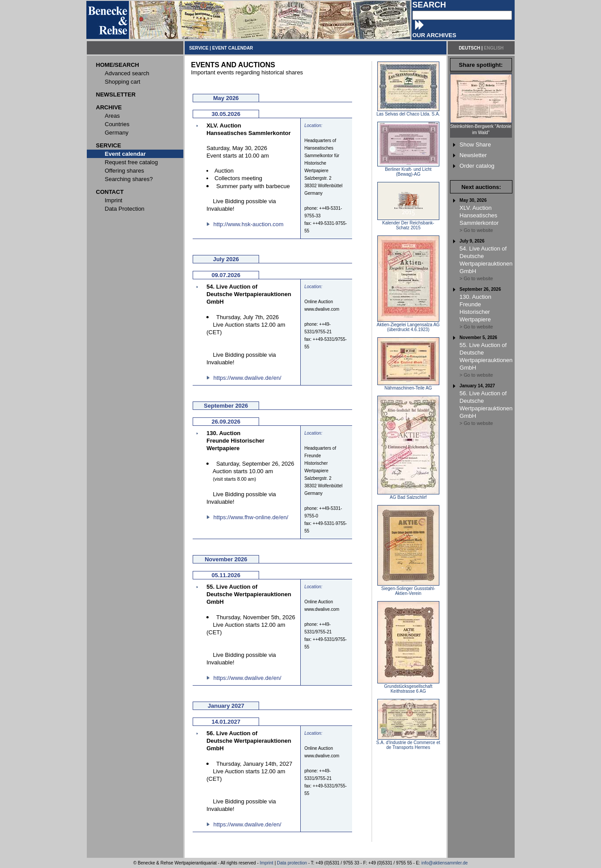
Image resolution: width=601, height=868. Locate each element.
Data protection (292, 863)
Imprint (267, 863)
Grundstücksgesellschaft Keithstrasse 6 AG (408, 687)
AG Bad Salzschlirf (408, 495)
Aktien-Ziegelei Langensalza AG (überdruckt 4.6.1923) (408, 325)
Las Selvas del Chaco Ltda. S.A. (408, 112)
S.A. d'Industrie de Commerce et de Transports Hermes (408, 743)
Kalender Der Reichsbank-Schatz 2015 (408, 223)
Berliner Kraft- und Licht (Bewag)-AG (408, 170)
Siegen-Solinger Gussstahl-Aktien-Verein (408, 589)
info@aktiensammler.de (444, 863)
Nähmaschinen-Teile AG (408, 386)
